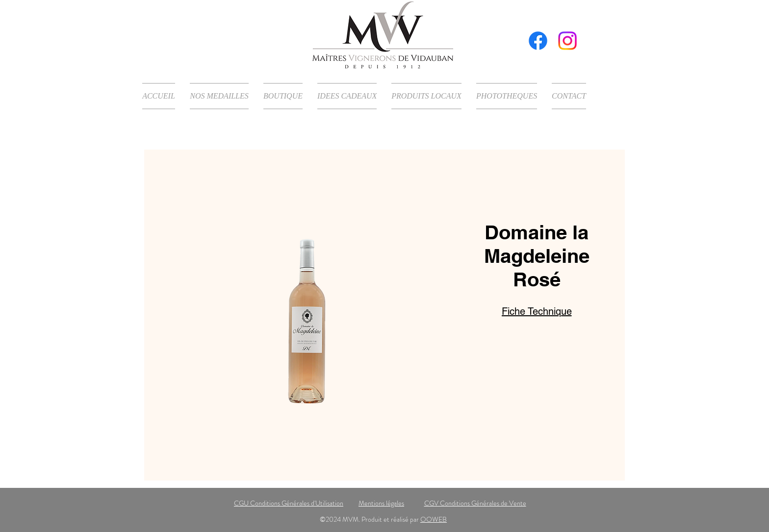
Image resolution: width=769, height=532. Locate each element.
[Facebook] (538, 41)
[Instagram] (567, 41)
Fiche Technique (537, 311)
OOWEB (434, 519)
